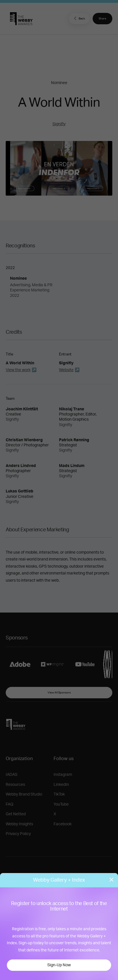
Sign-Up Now (59, 965)
